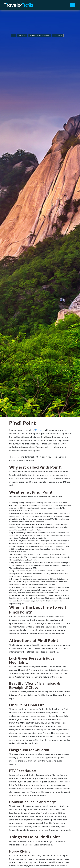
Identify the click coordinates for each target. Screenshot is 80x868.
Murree (39, 430)
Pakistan (22, 35)
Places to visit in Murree (40, 35)
